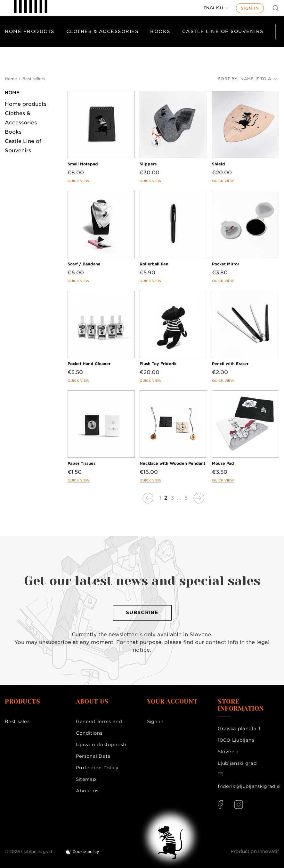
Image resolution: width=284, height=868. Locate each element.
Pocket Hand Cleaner (89, 364)
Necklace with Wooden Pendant (172, 463)
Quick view (79, 181)
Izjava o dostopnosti (101, 745)
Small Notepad (83, 164)
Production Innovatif (255, 851)
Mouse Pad (223, 463)
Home (12, 93)
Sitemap (86, 779)
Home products (30, 31)
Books (160, 31)
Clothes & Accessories (102, 31)
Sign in (250, 8)
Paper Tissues (81, 463)
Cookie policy (86, 851)
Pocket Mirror (226, 264)
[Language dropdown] (216, 8)
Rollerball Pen (154, 264)
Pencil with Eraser (230, 364)
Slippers (148, 164)
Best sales (17, 722)
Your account (172, 702)
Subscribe (142, 613)
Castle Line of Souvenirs (223, 31)
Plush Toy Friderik (158, 364)
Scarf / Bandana (84, 264)
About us (87, 791)
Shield (219, 164)
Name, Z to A (259, 79)
